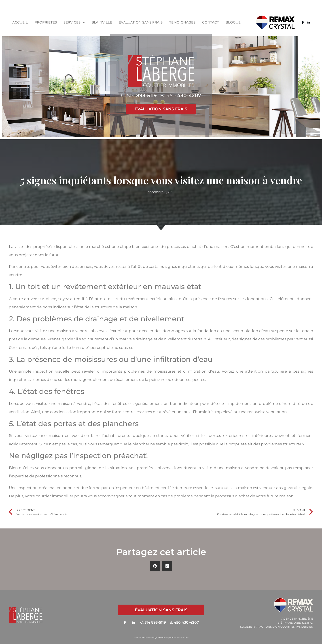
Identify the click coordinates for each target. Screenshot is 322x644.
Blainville (102, 22)
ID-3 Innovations (180, 637)
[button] (155, 566)
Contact (211, 22)
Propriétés (46, 22)
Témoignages (182, 22)
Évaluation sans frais (141, 22)
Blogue (233, 22)
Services (74, 22)
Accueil (20, 22)
